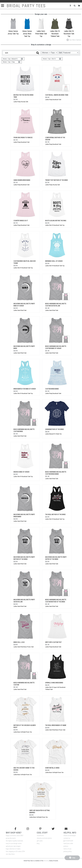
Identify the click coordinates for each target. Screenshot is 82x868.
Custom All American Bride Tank (57, 95)
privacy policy (68, 852)
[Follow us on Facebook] (15, 829)
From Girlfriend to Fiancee (23, 138)
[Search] (75, 6)
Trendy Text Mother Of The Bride (57, 180)
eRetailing (46, 861)
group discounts (11, 838)
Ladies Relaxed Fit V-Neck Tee (53, 434)
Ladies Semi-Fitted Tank (20, 310)
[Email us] (66, 829)
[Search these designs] (22, 53)
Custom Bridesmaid (52, 389)
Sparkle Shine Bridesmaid (54, 683)
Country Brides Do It (21, 221)
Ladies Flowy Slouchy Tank (21, 102)
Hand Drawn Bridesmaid (22, 180)
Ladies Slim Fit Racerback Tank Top (55, 225)
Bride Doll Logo (19, 642)
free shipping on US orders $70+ (15, 852)
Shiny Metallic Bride (52, 768)
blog (38, 843)
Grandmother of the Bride (55, 429)
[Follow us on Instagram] (28, 829)
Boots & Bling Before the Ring (56, 221)
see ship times (10, 854)
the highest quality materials (14, 841)
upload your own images (13, 846)
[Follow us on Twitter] (53, 829)
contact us (67, 838)
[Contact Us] (71, 6)
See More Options (74, 40)
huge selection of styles (13, 849)
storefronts (40, 836)
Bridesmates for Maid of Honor (25, 389)
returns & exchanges (70, 836)
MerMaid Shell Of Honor (54, 261)
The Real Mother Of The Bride (55, 514)
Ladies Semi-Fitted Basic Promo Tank (24, 647)
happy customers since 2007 (15, 836)
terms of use (67, 849)
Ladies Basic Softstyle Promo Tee (23, 732)
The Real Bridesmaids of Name (56, 725)
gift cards (40, 841)
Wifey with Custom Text (53, 642)
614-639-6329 (68, 841)
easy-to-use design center (14, 843)
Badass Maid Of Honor (21, 472)
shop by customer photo (44, 838)
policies (66, 846)
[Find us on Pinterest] (40, 829)
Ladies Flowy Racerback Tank (53, 100)
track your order (68, 843)
